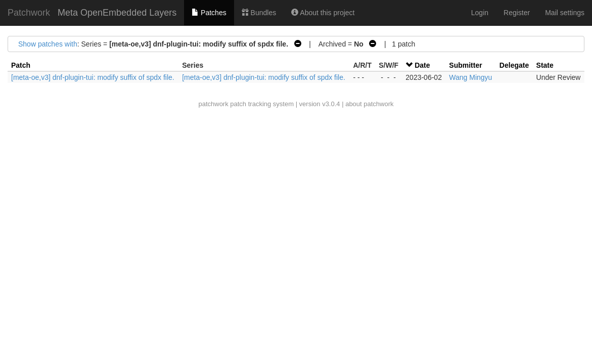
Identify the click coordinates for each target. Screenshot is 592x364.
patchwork (213, 104)
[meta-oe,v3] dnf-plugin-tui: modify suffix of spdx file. (93, 77)
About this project (323, 13)
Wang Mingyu (470, 77)
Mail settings (565, 13)
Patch (21, 65)
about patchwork (369, 104)
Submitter (465, 65)
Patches (209, 13)
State (545, 65)
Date (422, 65)
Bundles (259, 13)
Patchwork (29, 13)
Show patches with (48, 44)
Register (517, 13)
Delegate (514, 65)
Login (480, 13)
